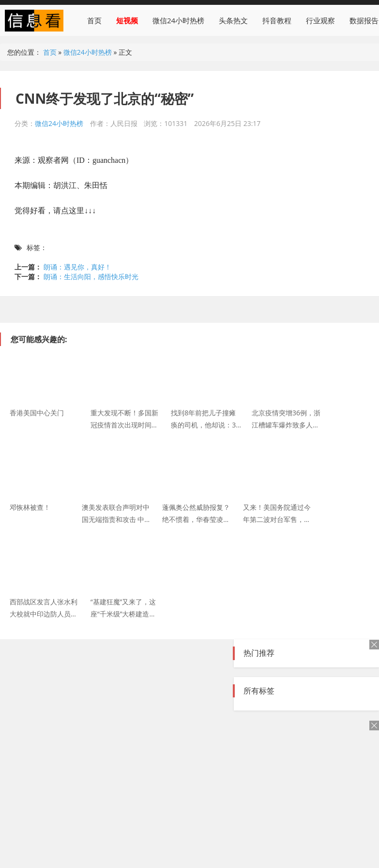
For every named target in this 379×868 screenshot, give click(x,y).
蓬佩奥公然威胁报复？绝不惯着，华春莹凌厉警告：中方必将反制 (196, 513)
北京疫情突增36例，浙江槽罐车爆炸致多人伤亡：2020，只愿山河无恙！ (287, 418)
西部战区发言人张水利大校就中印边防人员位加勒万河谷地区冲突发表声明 (44, 607)
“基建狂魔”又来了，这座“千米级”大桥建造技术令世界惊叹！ (123, 607)
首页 (94, 20)
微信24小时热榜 (178, 20)
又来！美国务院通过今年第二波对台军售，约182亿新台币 (277, 513)
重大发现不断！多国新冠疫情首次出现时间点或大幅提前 (124, 418)
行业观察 (320, 20)
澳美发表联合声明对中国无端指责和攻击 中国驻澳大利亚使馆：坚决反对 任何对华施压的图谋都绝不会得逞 (117, 513)
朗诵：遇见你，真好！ (77, 267)
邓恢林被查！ (30, 507)
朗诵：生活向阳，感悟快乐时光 (91, 276)
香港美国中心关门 (37, 413)
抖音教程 (277, 20)
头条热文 (233, 20)
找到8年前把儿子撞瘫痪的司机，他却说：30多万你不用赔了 (205, 418)
